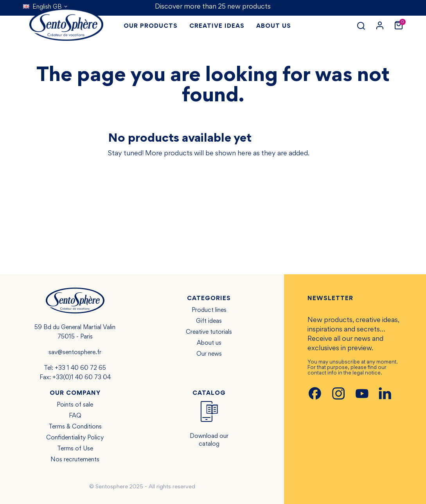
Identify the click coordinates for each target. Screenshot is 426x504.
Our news (209, 354)
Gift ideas (209, 321)
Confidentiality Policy (75, 438)
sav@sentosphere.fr (75, 353)
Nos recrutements (75, 460)
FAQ (75, 416)
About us (209, 343)
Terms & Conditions (75, 427)
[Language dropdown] (46, 7)
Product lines (209, 310)
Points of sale (75, 405)
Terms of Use (75, 449)
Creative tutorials (209, 332)
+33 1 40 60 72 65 (80, 368)
